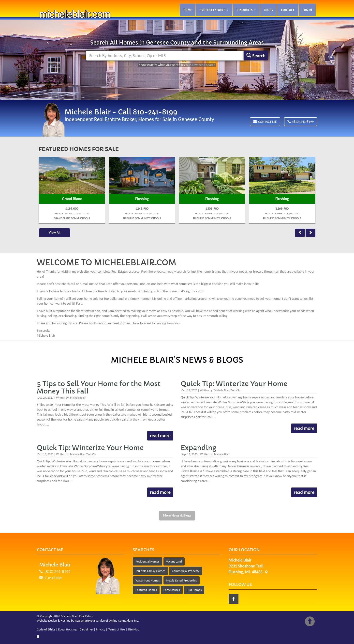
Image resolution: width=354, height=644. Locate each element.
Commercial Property (186, 571)
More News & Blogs (177, 515)
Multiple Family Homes (150, 571)
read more (160, 436)
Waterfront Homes (147, 580)
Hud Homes (194, 590)
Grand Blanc (72, 199)
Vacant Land (174, 561)
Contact (288, 10)
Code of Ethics (46, 629)
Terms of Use (117, 629)
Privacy (101, 629)
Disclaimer (86, 629)
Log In (307, 10)
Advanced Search (203, 65)
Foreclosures (172, 590)
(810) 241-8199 (301, 122)
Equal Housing (67, 629)
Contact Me (265, 122)
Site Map (134, 629)
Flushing (142, 199)
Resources (246, 10)
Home (188, 10)
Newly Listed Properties (181, 580)
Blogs (268, 10)
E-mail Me (53, 578)
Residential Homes (147, 561)
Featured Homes (146, 590)
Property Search (214, 10)
